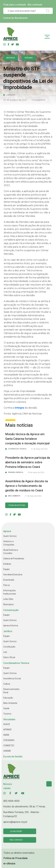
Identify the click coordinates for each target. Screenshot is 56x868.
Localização (16, 831)
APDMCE (7, 730)
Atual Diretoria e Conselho (11, 552)
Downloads (9, 580)
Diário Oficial (9, 657)
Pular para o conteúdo (15, 5)
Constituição (9, 647)
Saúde (6, 708)
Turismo (7, 714)
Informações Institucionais (10, 592)
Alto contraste (35, 5)
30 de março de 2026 (36, 472)
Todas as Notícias (17, 505)
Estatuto (7, 564)
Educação (8, 698)
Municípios (9, 604)
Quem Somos (10, 536)
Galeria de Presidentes (14, 559)
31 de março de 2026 (39, 449)
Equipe (6, 569)
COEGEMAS (9, 740)
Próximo (29, 58)
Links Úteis (8, 599)
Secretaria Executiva (13, 575)
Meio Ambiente (10, 703)
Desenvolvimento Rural (11, 691)
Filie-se (6, 585)
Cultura (7, 684)
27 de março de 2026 (33, 496)
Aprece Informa (11, 626)
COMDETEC (9, 746)
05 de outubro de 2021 (15, 100)
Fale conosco (16, 840)
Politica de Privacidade (16, 858)
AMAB (6, 735)
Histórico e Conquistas (9, 543)
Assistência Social (12, 679)
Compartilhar (39, 100)
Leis (5, 652)
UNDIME (7, 751)
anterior (11, 58)
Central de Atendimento (16, 18)
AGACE (7, 724)
